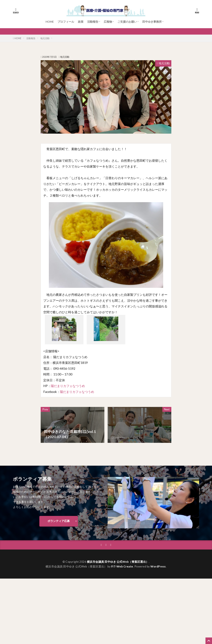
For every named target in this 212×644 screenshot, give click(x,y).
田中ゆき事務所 (152, 22)
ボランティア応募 (59, 521)
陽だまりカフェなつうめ (68, 386)
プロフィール (66, 22)
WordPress (158, 566)
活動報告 (93, 22)
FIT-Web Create (122, 566)
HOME (50, 22)
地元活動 (45, 38)
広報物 (108, 22)
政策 (81, 22)
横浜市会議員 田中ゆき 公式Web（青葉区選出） (118, 562)
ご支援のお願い (127, 22)
